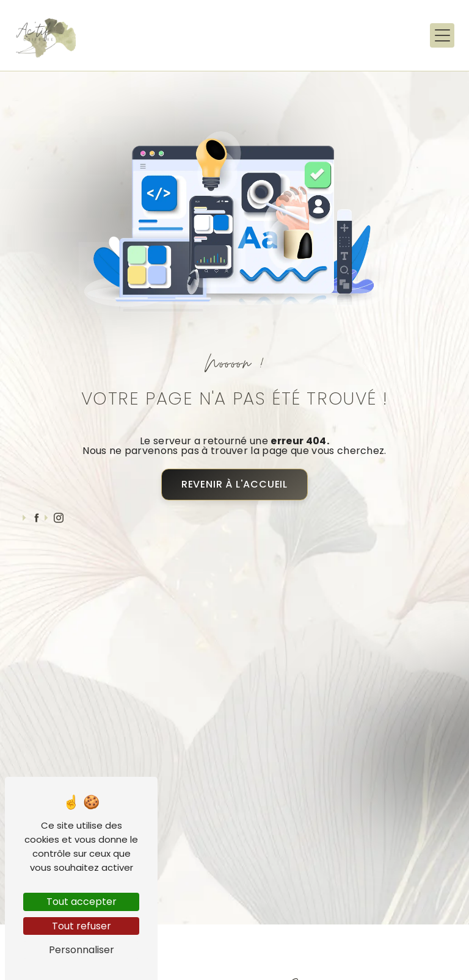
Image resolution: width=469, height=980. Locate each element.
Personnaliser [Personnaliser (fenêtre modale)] (82, 950)
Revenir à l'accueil (234, 484)
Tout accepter (82, 902)
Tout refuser (82, 926)
